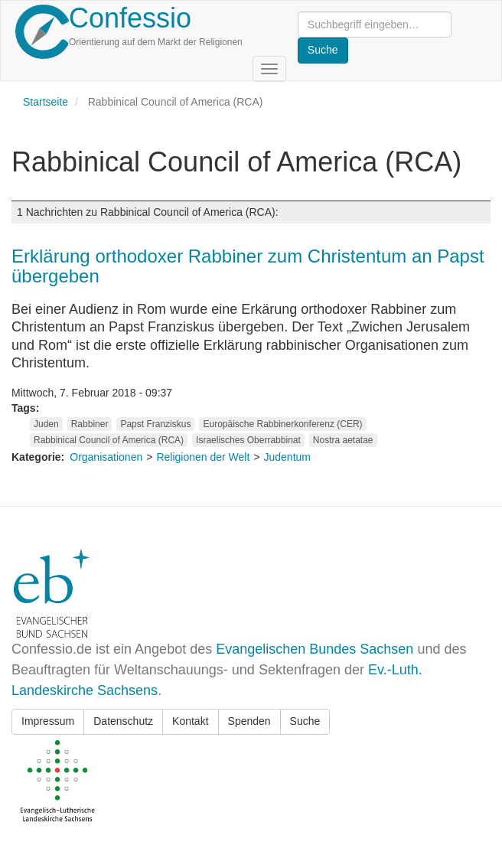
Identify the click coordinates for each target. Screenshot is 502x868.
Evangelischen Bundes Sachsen (315, 649)
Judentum (287, 457)
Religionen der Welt (203, 457)
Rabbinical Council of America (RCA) (109, 440)
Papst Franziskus (155, 424)
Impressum (48, 721)
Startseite (46, 102)
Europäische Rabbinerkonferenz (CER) (282, 424)
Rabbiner (90, 424)
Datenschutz (123, 721)
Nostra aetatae (343, 440)
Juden (46, 424)
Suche (305, 721)
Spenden (249, 721)
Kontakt (190, 721)
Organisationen (106, 457)
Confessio (130, 18)
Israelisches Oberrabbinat (248, 440)
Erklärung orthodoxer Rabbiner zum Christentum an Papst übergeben (248, 266)
